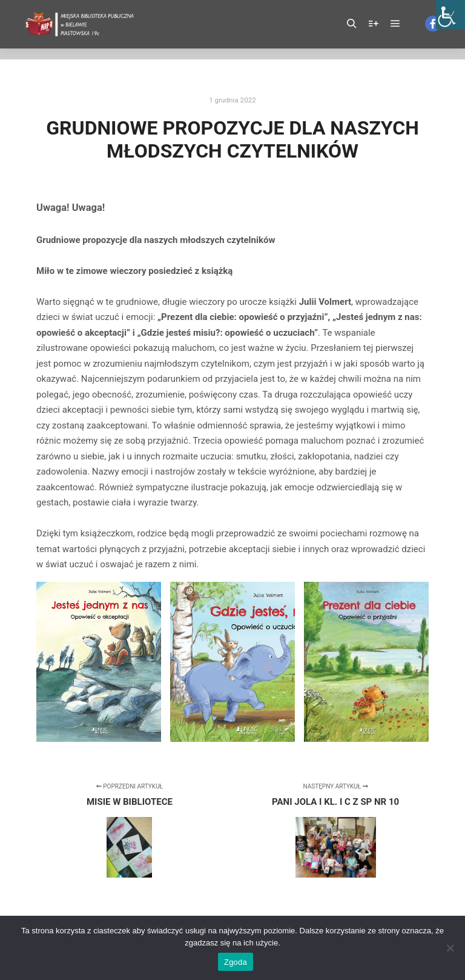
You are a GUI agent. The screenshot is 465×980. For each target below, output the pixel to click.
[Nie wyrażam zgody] (450, 948)
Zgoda (236, 962)
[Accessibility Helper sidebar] (450, 15)
